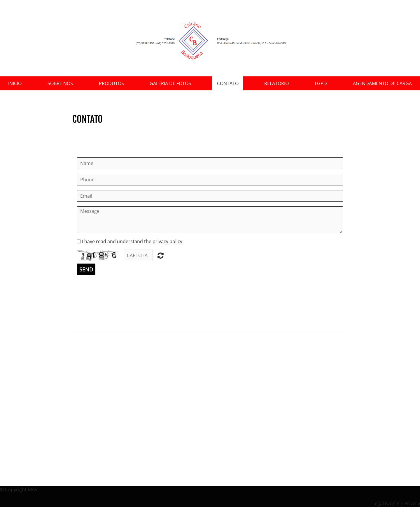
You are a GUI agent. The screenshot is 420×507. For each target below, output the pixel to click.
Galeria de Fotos (170, 83)
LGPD (321, 83)
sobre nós (60, 83)
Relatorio (276, 83)
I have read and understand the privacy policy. (133, 241)
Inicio (15, 83)
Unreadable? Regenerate (161, 255)
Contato (228, 83)
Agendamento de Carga (382, 83)
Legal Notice (386, 504)
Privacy (412, 504)
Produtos (111, 83)
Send (86, 269)
